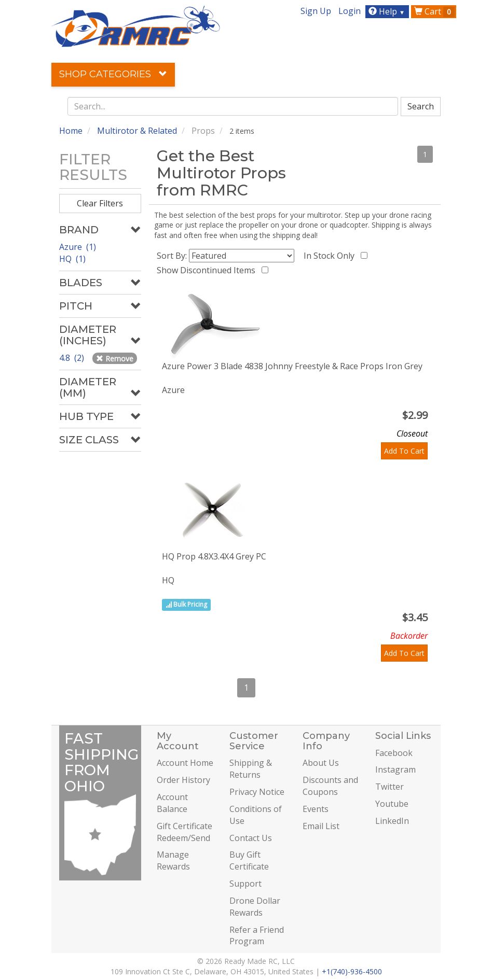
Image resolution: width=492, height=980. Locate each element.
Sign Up (316, 11)
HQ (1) (72, 259)
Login (350, 11)
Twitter (389, 787)
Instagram (395, 769)
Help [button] (388, 11)
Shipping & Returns (251, 769)
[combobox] (233, 106)
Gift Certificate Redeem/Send (184, 832)
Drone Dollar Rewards (255, 907)
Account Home (185, 763)
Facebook (394, 753)
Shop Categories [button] (113, 74)
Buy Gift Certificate (249, 860)
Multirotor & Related (137, 131)
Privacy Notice (257, 792)
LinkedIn (392, 821)
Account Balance (172, 803)
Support (245, 884)
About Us (321, 763)
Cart (434, 11)
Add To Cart (404, 451)
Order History (183, 780)
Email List (321, 826)
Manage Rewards (173, 860)
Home (71, 131)
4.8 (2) (73, 358)
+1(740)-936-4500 (352, 971)
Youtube (392, 804)
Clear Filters (100, 203)
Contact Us (251, 838)
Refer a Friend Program (257, 936)
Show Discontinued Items (208, 270)
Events (316, 809)
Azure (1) (78, 247)
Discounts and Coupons (330, 786)
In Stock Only (331, 256)
